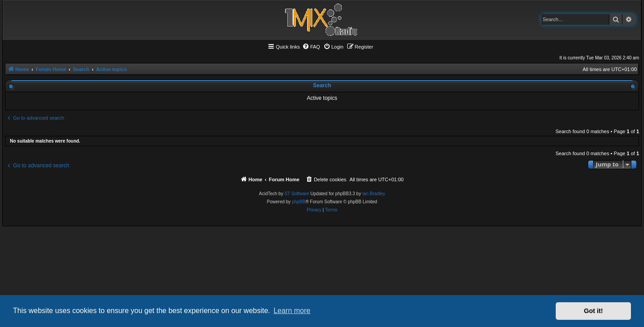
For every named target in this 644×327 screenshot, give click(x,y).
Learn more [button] (292, 311)
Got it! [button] (594, 311)
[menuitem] (311, 47)
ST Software (297, 194)
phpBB (299, 202)
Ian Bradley (374, 194)
